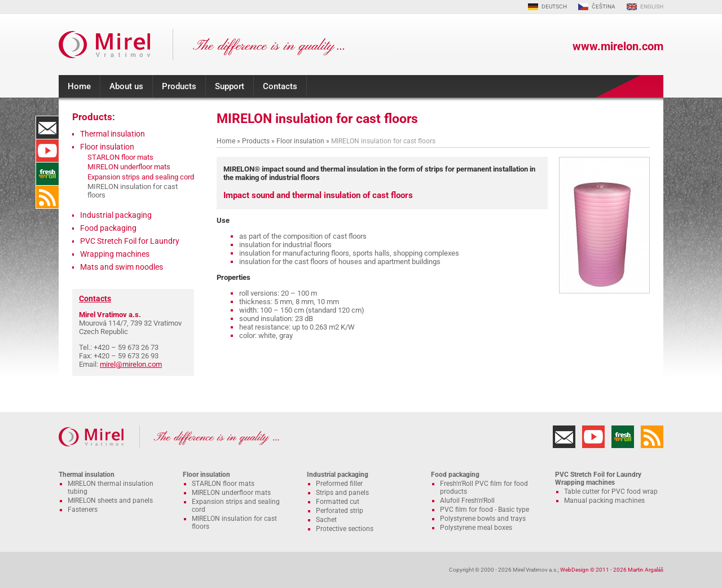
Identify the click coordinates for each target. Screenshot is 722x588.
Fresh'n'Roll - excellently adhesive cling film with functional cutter (47, 174)
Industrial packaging (116, 215)
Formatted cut (338, 502)
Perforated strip (340, 511)
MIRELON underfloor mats (129, 167)
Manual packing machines (604, 501)
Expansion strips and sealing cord (141, 177)
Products (179, 86)
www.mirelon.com (618, 46)
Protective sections (345, 529)
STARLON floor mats (120, 157)
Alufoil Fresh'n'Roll (467, 501)
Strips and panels (342, 493)
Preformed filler (339, 484)
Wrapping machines (115, 254)
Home (79, 86)
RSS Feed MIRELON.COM (47, 197)
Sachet (326, 520)
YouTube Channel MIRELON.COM (47, 151)
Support (230, 86)
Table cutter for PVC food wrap (611, 492)
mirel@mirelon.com (131, 364)
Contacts (280, 86)
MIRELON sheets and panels (110, 501)
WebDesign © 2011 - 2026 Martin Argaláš (612, 570)
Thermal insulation (113, 134)
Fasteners (83, 510)
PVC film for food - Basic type (485, 510)
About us (126, 86)
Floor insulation (300, 141)
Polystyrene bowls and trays (483, 519)
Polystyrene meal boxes (476, 528)
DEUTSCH (554, 6)
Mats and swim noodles (122, 267)
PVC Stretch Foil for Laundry (130, 241)
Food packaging (108, 228)
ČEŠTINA (604, 6)
